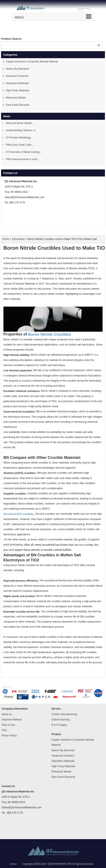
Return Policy (9, 736)
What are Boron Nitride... (20, 123)
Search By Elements (17, 69)
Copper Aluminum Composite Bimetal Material (32, 62)
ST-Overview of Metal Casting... (24, 152)
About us (6, 714)
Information (19, 239)
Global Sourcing (61, 720)
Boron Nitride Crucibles (50, 334)
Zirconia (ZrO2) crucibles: (19, 514)
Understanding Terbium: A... (21, 130)
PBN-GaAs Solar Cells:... (20, 145)
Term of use (8, 725)
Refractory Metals (16, 98)
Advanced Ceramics (17, 76)
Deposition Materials (17, 83)
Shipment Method (11, 720)
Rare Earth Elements (18, 105)
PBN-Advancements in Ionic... (23, 159)
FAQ (4, 730)
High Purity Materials (18, 90)
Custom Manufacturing (64, 714)
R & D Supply (59, 725)
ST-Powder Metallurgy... (19, 138)
